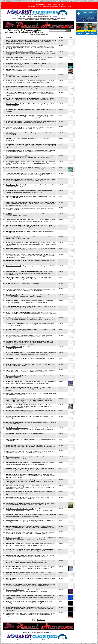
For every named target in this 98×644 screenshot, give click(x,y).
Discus (58, 18)
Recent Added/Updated (35, 17)
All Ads (51, 17)
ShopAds (44, 632)
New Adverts (45, 17)
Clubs (35, 632)
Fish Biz (31, 632)
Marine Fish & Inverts (39, 18)
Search (26, 17)
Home (22, 17)
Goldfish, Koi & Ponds (26, 20)
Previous (26, 632)
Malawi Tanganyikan (51, 18)
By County (35, 20)
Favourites (49, 632)
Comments (54, 20)
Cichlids (63, 18)
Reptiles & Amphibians (44, 20)
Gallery (39, 632)
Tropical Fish (16, 18)
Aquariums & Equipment (26, 18)
